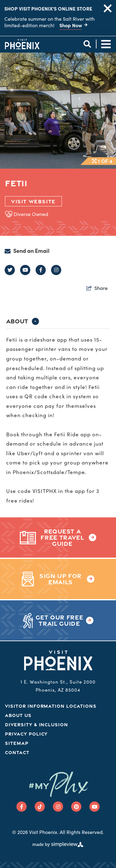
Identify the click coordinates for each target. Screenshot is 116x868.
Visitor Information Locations (51, 706)
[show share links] (97, 288)
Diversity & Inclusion (37, 725)
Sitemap (17, 743)
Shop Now (71, 25)
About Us (18, 715)
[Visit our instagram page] (58, 807)
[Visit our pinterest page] (76, 807)
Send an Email (31, 251)
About (23, 321)
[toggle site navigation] (106, 44)
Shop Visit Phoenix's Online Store (48, 8)
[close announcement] (108, 8)
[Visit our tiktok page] (40, 807)
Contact (17, 752)
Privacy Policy (26, 734)
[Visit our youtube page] (95, 807)
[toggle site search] (87, 44)
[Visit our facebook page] (21, 807)
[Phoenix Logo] (22, 44)
